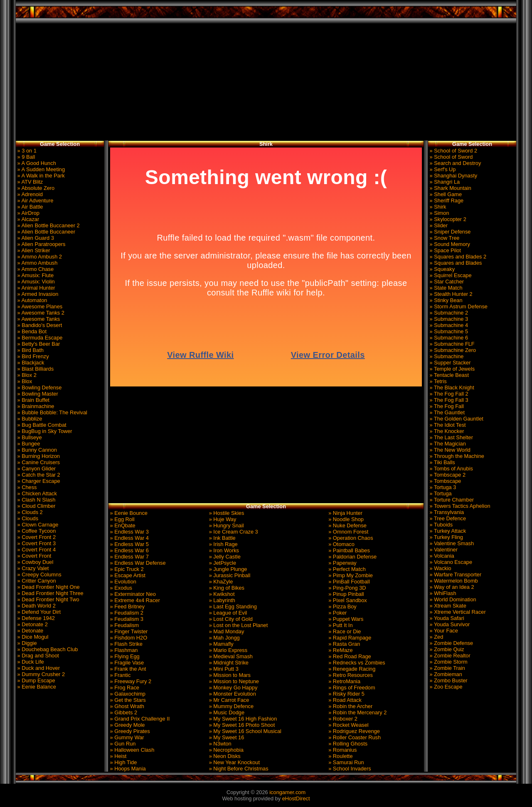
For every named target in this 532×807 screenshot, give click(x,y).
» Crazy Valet (32, 568)
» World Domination (452, 599)
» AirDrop (28, 213)
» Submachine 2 (448, 313)
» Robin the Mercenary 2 (357, 712)
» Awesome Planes (39, 306)
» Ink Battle (222, 538)
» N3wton (219, 744)
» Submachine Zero (452, 350)
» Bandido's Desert (39, 325)
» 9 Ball (25, 157)
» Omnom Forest (348, 532)
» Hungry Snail (226, 525)
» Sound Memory (449, 244)
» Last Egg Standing (232, 606)
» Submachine (446, 356)
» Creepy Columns (39, 574)
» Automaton (31, 300)
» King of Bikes (226, 588)
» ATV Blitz (29, 182)
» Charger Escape (38, 481)
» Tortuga (440, 493)
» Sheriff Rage (446, 201)
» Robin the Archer (350, 706)
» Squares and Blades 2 (457, 257)
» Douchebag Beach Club (47, 649)
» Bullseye (29, 437)
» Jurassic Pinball (229, 575)
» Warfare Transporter (455, 574)
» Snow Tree (444, 238)
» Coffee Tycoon (36, 531)
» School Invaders (349, 769)
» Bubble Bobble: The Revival (52, 412)
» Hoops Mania (127, 769)
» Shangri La (444, 182)
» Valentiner (443, 550)
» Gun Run (122, 744)
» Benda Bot (31, 331)
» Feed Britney (127, 606)
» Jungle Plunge (227, 569)
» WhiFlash (442, 593)
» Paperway (342, 563)
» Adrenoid (29, 194)
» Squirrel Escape (450, 275)
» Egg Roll (122, 519)
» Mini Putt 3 (223, 669)
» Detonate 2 (32, 624)
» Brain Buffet (33, 400)
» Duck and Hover (38, 668)
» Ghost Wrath (126, 706)
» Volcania (441, 556)
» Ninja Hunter (345, 513)
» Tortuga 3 (442, 487)
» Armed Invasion (37, 294)
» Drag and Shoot (37, 656)
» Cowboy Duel (34, 562)
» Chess (26, 487)
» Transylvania (446, 512)
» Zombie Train (447, 668)
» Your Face (443, 631)
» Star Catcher (446, 282)
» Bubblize (29, 419)
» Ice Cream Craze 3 (233, 532)
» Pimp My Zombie (350, 575)
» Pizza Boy (342, 606)
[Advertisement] (266, 82)
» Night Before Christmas (238, 769)
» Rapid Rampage (349, 638)
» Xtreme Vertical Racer (457, 612)
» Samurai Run (346, 762)
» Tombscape (445, 481)
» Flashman (123, 650)
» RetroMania (344, 681)
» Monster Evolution (232, 694)
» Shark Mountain (450, 188)
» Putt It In (340, 625)
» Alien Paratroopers (41, 244)
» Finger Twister (128, 631)
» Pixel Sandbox (347, 600)
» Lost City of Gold (230, 619)
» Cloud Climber (36, 506)
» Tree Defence (447, 518)
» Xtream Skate (447, 606)
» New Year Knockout (234, 762)
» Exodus (120, 588)
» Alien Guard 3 (35, 238)
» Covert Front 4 (36, 550)
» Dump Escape (36, 680)
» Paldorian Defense (352, 557)
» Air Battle (29, 207)
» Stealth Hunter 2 (450, 294)
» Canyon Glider (36, 469)
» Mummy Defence (230, 706)
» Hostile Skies (226, 513)
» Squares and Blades (455, 263)
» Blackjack (30, 363)
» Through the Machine (456, 456)
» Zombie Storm (448, 662)
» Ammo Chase (35, 269)
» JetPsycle (222, 563)
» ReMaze (340, 650)
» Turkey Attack (447, 531)
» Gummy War (126, 737)
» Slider (438, 225)
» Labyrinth (221, 600)
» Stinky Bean (445, 300)
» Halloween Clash (131, 750)
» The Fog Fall (446, 406)
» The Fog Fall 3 (448, 400)
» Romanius (342, 750)
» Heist (117, 756)
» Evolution (122, 582)
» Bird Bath (30, 350)
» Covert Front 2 (36, 537)
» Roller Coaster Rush (354, 737)
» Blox (24, 381)
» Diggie (26, 643)
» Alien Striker (33, 250)
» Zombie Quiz (446, 649)
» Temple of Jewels (451, 369)
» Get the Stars (127, 700)
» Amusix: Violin (35, 282)
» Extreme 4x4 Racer (134, 600)
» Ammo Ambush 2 (39, 257)
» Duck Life (30, 662)
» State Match (445, 288)
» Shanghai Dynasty (453, 176)
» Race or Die (344, 631)
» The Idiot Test (447, 425)
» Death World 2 (36, 606)
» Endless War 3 (129, 532)
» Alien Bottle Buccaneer (46, 232)
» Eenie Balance (36, 687)
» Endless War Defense (137, 563)
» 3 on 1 (26, 151)
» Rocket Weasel (348, 725)
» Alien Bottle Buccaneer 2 (48, 225)
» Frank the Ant (127, 669)
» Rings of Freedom (351, 688)
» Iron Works (223, 550)
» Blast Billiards (35, 369)
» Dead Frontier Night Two (48, 599)
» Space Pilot (445, 250)
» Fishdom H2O (128, 638)
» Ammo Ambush (37, 263)
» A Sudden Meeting (40, 169)
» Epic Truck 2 (126, 569)
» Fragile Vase (126, 663)
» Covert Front (33, 556)
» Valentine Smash (451, 543)
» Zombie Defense (451, 643)
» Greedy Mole (127, 725)
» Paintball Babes (349, 550)
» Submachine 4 (448, 325)
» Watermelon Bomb (453, 581)
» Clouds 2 (29, 512)
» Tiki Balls (442, 462)
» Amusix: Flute (35, 275)
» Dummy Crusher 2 (40, 674)
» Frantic (119, 675)
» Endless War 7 (129, 557)
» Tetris (437, 381)
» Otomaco (341, 544)
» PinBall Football (349, 582)
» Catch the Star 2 (38, 475)
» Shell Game (445, 194)
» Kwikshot (221, 594)
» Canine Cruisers (38, 462)
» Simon (439, 213)
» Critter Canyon (36, 581)
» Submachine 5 (448, 331)
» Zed (436, 637)
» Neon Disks (224, 756)
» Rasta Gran (344, 644)
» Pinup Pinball (346, 594)
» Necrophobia (225, 750)
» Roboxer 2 (342, 719)
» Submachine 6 (448, 338)
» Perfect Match (346, 569)
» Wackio (440, 568)
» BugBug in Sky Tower (44, 431)
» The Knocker (446, 431)
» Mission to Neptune (233, 681)
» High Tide (123, 762)
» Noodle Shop (345, 519)
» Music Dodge (226, 712)
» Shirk (437, 207)
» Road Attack (344, 700)
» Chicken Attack (36, 493)
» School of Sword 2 (453, 151)
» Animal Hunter (36, 288)
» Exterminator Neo (132, 594)
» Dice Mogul (32, 637)
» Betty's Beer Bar (38, 344)
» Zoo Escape (445, 687)
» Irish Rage (223, 544)
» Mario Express (227, 650)
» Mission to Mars (229, 675)
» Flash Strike (126, 644)
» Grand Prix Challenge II (139, 719)
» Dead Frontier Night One (48, 587)
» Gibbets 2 (123, 712)
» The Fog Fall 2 (448, 394)
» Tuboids (440, 525)
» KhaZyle (220, 582)
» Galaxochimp (127, 694)
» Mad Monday (226, 631)
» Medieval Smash (230, 656)
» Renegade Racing (351, 669)
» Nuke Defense (347, 525)
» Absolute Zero (35, 188)
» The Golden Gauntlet (456, 419)
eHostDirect (296, 798)
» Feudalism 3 (126, 619)
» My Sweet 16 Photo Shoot (241, 725)
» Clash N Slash (36, 500)
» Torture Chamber (451, 500)
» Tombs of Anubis (451, 469)
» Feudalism (124, 625)
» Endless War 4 (129, 538)
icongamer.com (287, 792)
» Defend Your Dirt (38, 612)
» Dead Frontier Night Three (50, 593)
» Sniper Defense (449, 232)
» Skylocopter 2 (447, 219)
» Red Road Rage (349, 656)
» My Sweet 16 (226, 737)
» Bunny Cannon (36, 450)
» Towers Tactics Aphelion (459, 506)
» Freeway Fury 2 (130, 681)
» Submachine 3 (448, 319)
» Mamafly (220, 644)
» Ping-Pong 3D (347, 588)
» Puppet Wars (345, 619)
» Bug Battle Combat (41, 425)
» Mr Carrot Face (228, 700)
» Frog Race (124, 688)
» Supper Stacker (449, 363)
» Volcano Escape (450, 562)
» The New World (449, 450)
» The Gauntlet (446, 412)
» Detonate (30, 631)
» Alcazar (27, 219)
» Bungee (28, 444)
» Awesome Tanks (38, 319)
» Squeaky (441, 269)
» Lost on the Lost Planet (238, 625)
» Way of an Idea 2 (451, 587)
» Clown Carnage (37, 525)
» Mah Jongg (224, 638)
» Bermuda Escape (39, 338)
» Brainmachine (35, 406)
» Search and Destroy (454, 163)
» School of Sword (450, 157)
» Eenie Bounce (128, 513)
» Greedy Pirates (129, 731)
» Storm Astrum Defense (458, 306)
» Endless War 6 (129, 550)
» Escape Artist (127, 575)
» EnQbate (122, 525)
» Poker (337, 613)
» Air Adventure (34, 201)
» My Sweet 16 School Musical (244, 731)
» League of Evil (227, 613)
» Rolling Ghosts (347, 744)
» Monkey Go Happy (232, 688)
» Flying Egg (124, 656)
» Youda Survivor (449, 624)
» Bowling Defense (39, 388)
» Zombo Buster (448, 680)
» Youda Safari (446, 618)
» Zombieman (445, 674)
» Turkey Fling (446, 537)
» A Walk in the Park (40, 176)
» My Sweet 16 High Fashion (242, 719)
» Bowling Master (37, 394)
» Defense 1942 (35, 618)
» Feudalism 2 (126, 613)
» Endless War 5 (129, 544)
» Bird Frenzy (32, 356)
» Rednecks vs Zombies (356, 663)
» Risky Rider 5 (346, 694)
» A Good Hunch (36, 163)
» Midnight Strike (228, 663)
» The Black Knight (451, 388)
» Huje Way (222, 519)
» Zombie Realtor (449, 656)
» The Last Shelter (451, 437)
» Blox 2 (26, 375)
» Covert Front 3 (36, 543)
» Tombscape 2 (447, 475)
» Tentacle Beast (448, 375)
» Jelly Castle (224, 557)
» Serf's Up (442, 169)
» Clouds (27, 518)
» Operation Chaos (350, 538)
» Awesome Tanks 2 (40, 313)
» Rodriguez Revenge (353, 731)
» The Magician (447, 444)
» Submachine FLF (451, 344)
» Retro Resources (350, 675)
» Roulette (340, 756)
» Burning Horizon (38, 456)
